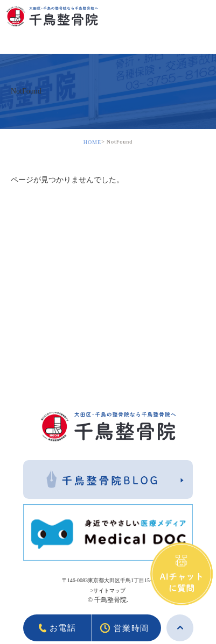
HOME (92, 142)
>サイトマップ (108, 591)
